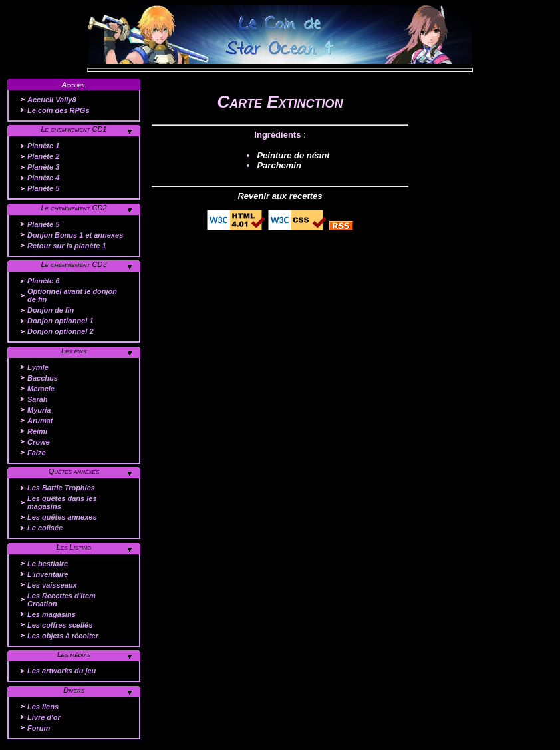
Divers (74, 690)
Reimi (37, 431)
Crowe (39, 442)
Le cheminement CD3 (73, 264)
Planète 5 (43, 188)
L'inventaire (48, 574)
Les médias (74, 654)
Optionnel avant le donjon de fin (72, 295)
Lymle (38, 367)
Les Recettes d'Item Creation (62, 600)
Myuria (39, 410)
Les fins (74, 351)
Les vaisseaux (52, 585)
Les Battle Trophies (61, 488)
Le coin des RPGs (59, 110)
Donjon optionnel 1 (61, 321)
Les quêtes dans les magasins (62, 502)
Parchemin (279, 165)
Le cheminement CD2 (73, 208)
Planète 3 (43, 167)
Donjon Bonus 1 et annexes (75, 235)
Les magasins (52, 614)
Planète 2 (43, 156)
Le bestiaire (48, 564)
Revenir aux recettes (280, 196)
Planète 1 (43, 146)
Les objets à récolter (63, 636)
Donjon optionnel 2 (61, 331)
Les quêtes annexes (62, 517)
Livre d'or (44, 717)
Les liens (43, 707)
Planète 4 (43, 178)
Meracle (41, 389)
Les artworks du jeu (62, 671)
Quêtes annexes (74, 471)
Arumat (40, 421)
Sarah (38, 399)
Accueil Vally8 (52, 100)
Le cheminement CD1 (73, 129)
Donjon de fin (51, 310)
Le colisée (45, 528)
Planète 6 (43, 281)
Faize (37, 453)
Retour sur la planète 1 (67, 246)
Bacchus (43, 378)
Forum (39, 728)
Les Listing (74, 547)
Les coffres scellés (60, 625)
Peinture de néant (293, 155)
